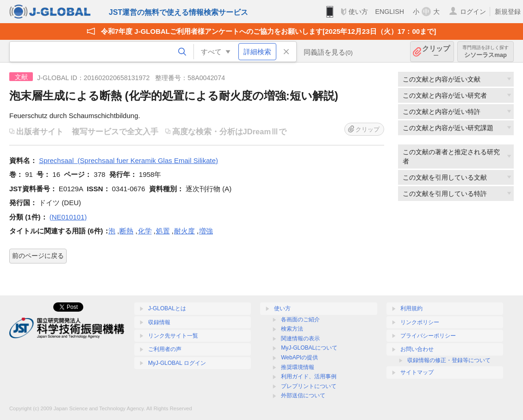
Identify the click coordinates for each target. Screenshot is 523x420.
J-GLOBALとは (167, 308)
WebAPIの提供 (299, 357)
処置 (163, 231)
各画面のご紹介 (300, 320)
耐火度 (184, 231)
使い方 (358, 12)
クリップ (436, 52)
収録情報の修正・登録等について (449, 360)
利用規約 (411, 308)
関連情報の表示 (300, 339)
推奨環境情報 (298, 367)
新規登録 (508, 12)
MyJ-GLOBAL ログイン (177, 363)
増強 (206, 231)
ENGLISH (389, 12)
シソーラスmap (486, 52)
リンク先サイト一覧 (173, 336)
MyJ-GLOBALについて (309, 348)
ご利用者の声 (165, 349)
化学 (145, 231)
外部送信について (303, 395)
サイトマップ (417, 372)
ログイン (473, 12)
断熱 (126, 231)
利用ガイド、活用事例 (309, 376)
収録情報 (159, 322)
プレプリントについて (309, 386)
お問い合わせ (417, 349)
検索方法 (292, 329)
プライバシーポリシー (428, 336)
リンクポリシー (420, 322)
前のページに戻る (38, 256)
